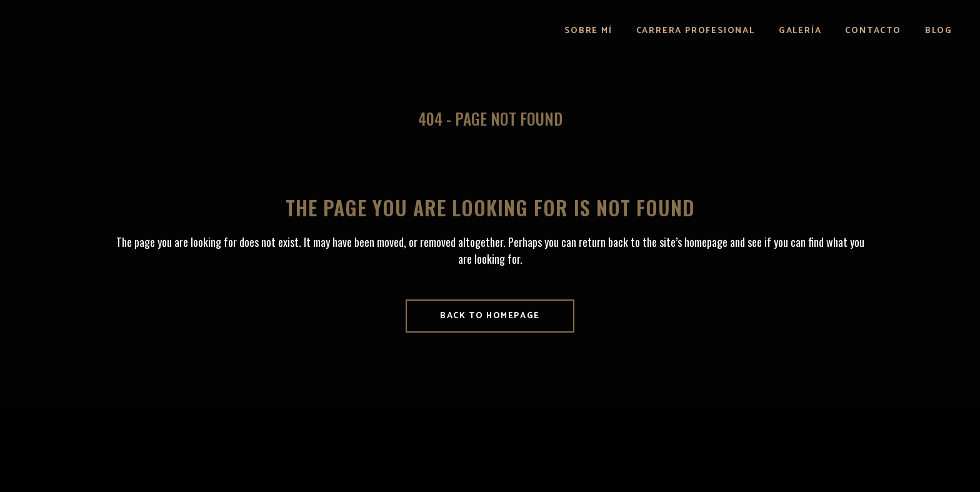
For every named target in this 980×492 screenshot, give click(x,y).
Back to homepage (490, 316)
